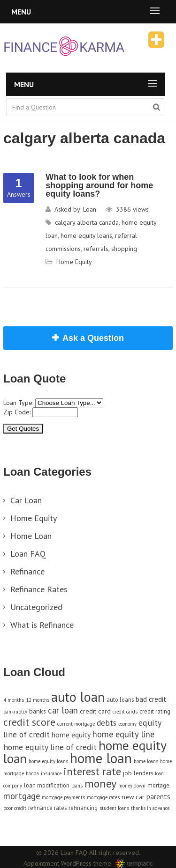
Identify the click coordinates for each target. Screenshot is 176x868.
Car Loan (26, 500)
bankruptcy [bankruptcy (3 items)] (15, 712)
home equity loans (86, 235)
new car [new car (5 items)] (133, 797)
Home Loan (31, 536)
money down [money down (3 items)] (132, 786)
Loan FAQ (28, 554)
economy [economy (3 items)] (127, 724)
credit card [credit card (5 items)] (95, 711)
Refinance (27, 571)
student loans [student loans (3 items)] (114, 808)
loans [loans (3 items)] (77, 786)
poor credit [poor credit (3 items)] (15, 808)
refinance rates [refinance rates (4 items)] (47, 808)
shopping (124, 249)
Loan (90, 209)
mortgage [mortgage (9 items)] (22, 796)
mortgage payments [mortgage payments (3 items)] (63, 797)
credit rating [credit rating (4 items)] (155, 711)
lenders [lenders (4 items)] (143, 773)
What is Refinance (42, 625)
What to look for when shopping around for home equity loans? (99, 185)
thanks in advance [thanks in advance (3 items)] (150, 808)
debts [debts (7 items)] (107, 723)
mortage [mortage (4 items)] (158, 785)
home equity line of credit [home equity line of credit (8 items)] (50, 747)
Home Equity (74, 262)
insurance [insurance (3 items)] (51, 773)
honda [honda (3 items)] (32, 773)
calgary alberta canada (87, 222)
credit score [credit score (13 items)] (29, 722)
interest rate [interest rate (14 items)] (92, 771)
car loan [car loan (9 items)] (63, 710)
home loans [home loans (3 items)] (146, 761)
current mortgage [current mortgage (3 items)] (76, 724)
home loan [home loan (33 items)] (101, 758)
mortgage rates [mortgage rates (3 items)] (103, 797)
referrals (96, 249)
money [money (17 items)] (100, 783)
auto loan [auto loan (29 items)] (78, 697)
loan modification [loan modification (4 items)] (47, 785)
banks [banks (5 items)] (38, 711)
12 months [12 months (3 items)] (38, 700)
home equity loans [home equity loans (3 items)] (48, 761)
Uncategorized (36, 607)
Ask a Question (93, 338)
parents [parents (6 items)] (158, 796)
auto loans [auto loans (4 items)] (120, 699)
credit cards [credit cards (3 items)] (125, 712)
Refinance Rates (39, 589)
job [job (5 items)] (127, 773)
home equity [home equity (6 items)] (71, 735)
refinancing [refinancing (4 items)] (83, 808)
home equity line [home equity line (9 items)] (123, 734)
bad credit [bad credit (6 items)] (151, 699)
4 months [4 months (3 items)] (14, 700)
